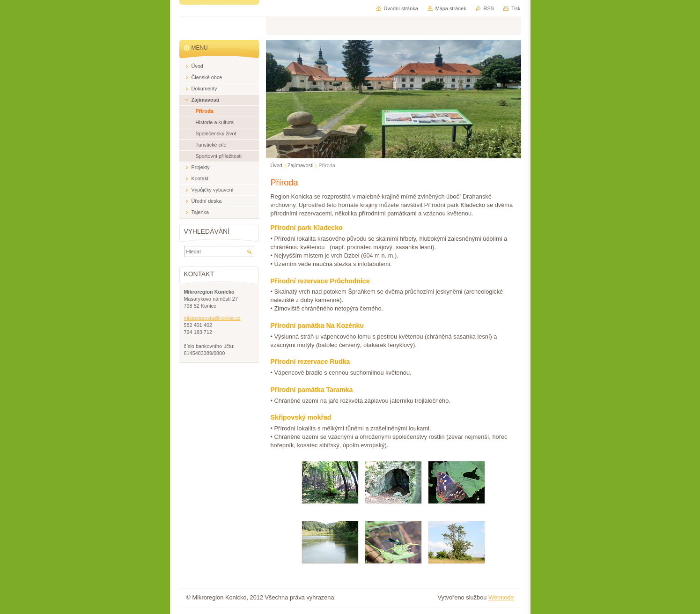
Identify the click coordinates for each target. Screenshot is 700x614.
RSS (489, 8)
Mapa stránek (451, 8)
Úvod (276, 165)
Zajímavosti (301, 165)
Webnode (501, 597)
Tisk (516, 8)
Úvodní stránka (401, 8)
